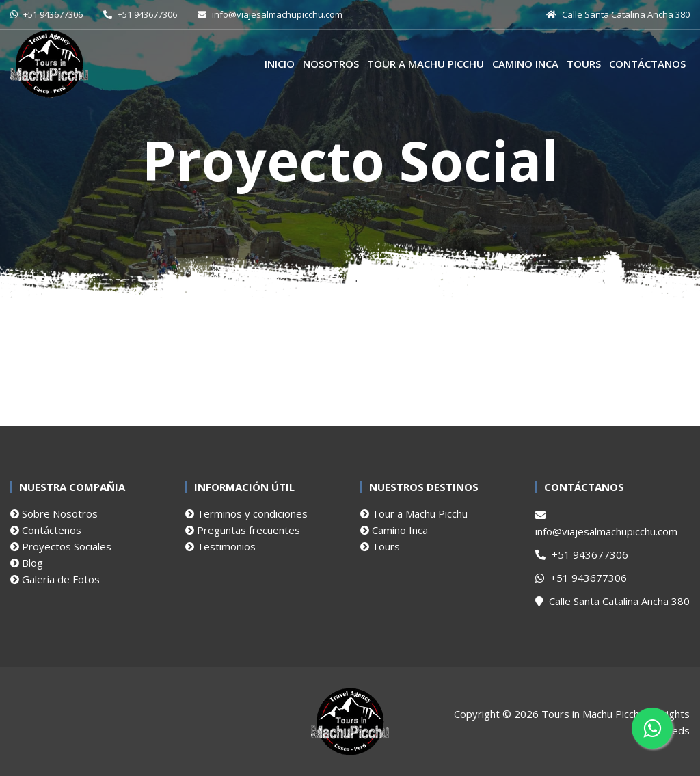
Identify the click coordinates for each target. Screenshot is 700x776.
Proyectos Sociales (61, 546)
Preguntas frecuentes (243, 530)
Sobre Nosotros (54, 513)
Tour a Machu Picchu (426, 64)
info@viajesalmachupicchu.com (606, 524)
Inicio (280, 64)
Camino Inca (525, 64)
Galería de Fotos (55, 579)
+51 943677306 (582, 554)
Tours (584, 64)
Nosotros (331, 64)
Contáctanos (647, 64)
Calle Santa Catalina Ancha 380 (612, 601)
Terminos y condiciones (246, 513)
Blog (27, 563)
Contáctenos (46, 530)
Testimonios (220, 546)
